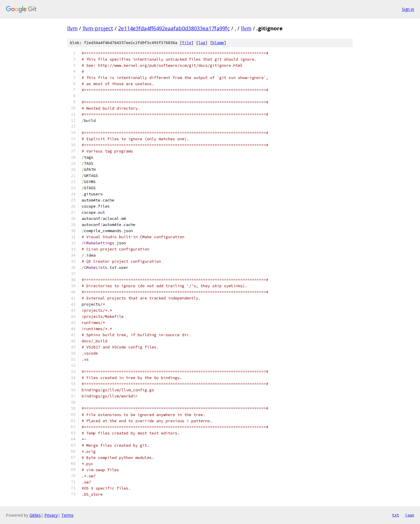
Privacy (51, 515)
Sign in (408, 9)
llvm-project (98, 28)
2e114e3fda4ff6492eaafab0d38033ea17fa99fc (174, 28)
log (202, 43)
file (187, 43)
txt (395, 515)
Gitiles (35, 515)
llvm (72, 28)
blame (218, 43)
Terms (67, 515)
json (409, 515)
